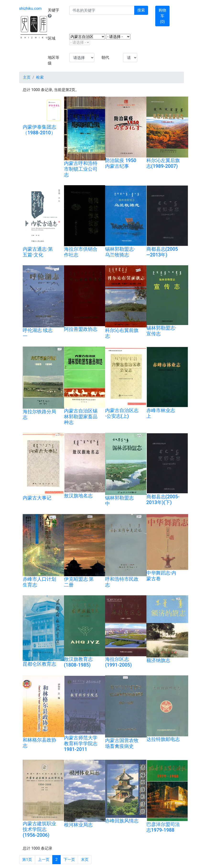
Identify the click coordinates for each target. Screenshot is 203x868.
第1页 (27, 860)
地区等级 (53, 60)
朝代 (105, 57)
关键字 (53, 13)
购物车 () (162, 16)
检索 (40, 77)
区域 (52, 38)
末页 (85, 860)
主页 (27, 77)
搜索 (141, 10)
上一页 (44, 860)
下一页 (69, 860)
